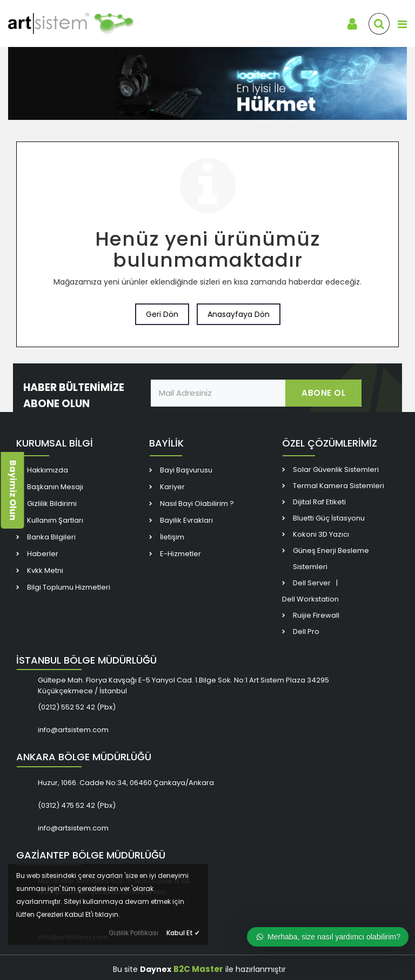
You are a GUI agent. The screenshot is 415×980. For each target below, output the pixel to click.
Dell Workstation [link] (310, 599)
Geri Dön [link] (162, 314)
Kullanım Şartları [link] (55, 520)
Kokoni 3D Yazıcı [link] (321, 534)
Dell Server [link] (312, 583)
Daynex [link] (156, 969)
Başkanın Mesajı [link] (55, 487)
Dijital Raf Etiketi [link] (319, 502)
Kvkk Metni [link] (45, 570)
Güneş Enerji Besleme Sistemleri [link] (331, 559)
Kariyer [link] (172, 487)
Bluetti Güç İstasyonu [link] (329, 518)
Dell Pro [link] (306, 631)
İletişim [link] (172, 537)
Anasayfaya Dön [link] (239, 314)
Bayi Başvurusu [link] (186, 470)
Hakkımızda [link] (48, 470)
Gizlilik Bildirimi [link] (52, 503)
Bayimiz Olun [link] (13, 490)
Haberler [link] (43, 554)
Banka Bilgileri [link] (51, 537)
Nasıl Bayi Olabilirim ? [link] (197, 503)
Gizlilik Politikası (133, 933)
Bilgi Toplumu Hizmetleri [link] (69, 587)
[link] (86, 24)
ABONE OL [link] (323, 393)
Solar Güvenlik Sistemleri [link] (336, 469)
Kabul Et (183, 933)
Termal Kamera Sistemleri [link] (339, 486)
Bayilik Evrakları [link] (186, 520)
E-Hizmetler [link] (180, 554)
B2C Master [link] (198, 969)
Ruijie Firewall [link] (316, 615)
